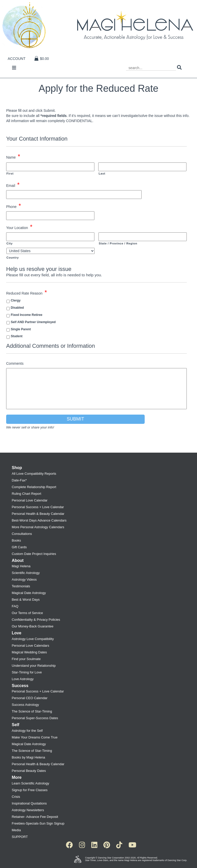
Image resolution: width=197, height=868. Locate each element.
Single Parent (21, 329)
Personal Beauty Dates (29, 771)
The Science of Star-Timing (32, 711)
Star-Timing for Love (27, 672)
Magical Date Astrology (29, 593)
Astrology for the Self (27, 731)
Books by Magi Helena (28, 757)
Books (16, 540)
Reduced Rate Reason (27, 293)
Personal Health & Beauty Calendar (38, 514)
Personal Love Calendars (31, 646)
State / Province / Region (118, 243)
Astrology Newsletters (28, 810)
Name (13, 157)
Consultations (22, 534)
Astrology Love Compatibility (33, 639)
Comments (15, 363)
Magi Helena (21, 566)
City (9, 243)
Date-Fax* (19, 480)
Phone (14, 206)
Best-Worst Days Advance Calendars (39, 520)
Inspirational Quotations (29, 803)
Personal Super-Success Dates (35, 718)
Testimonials (21, 586)
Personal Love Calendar (30, 500)
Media (16, 830)
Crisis (16, 797)
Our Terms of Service (27, 613)
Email (13, 185)
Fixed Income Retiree (27, 315)
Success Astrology (25, 705)
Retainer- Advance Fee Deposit (35, 817)
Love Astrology (23, 679)
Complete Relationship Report (34, 487)
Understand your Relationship (34, 666)
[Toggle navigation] (14, 68)
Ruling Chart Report (27, 494)
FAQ (15, 606)
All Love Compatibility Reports (34, 474)
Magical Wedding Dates (29, 652)
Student (17, 336)
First (10, 173)
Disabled (17, 308)
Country (13, 258)
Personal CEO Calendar (30, 698)
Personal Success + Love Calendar (38, 507)
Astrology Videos (24, 579)
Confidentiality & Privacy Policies (36, 620)
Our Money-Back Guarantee (33, 626)
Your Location (19, 227)
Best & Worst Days (26, 600)
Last (102, 173)
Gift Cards (19, 547)
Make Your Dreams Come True (35, 737)
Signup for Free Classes (30, 790)
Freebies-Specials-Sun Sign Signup (38, 823)
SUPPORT (20, 837)
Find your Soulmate (26, 659)
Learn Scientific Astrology (31, 783)
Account (17, 59)
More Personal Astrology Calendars (38, 527)
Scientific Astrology (26, 573)
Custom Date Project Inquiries (34, 554)
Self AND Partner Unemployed (33, 322)
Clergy (16, 300)
